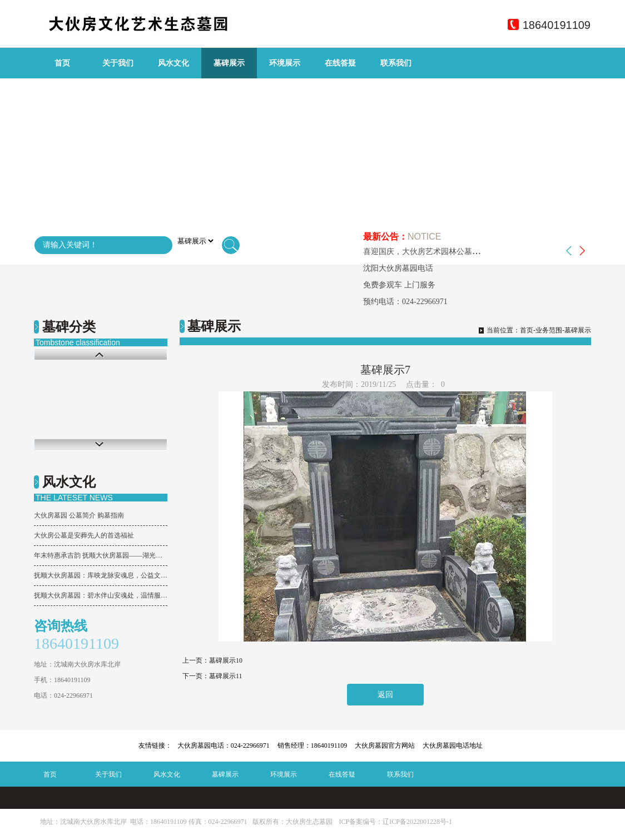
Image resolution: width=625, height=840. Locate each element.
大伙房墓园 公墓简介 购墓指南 (79, 515)
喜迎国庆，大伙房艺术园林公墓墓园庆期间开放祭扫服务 (460, 252)
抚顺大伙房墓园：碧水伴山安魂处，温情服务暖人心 (101, 595)
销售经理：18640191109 (312, 745)
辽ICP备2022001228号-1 (417, 822)
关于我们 (118, 63)
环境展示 (285, 63)
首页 (62, 63)
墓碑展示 (229, 63)
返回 (385, 695)
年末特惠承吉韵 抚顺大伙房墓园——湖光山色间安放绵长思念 (101, 555)
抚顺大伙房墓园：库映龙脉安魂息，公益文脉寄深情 (101, 575)
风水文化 (173, 63)
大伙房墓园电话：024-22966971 (224, 745)
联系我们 (396, 63)
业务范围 (549, 330)
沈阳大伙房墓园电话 (398, 268)
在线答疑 (340, 63)
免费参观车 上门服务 (399, 285)
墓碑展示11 (226, 676)
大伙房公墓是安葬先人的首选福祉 (84, 535)
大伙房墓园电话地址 (453, 745)
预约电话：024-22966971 (405, 302)
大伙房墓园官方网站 (385, 745)
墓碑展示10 (226, 660)
